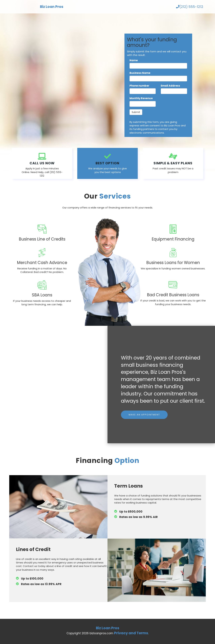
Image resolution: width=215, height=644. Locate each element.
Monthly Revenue (141, 98)
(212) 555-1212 (190, 7)
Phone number (139, 86)
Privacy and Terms (131, 633)
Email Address (170, 86)
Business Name (140, 73)
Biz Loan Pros (52, 7)
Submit (136, 112)
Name (134, 60)
